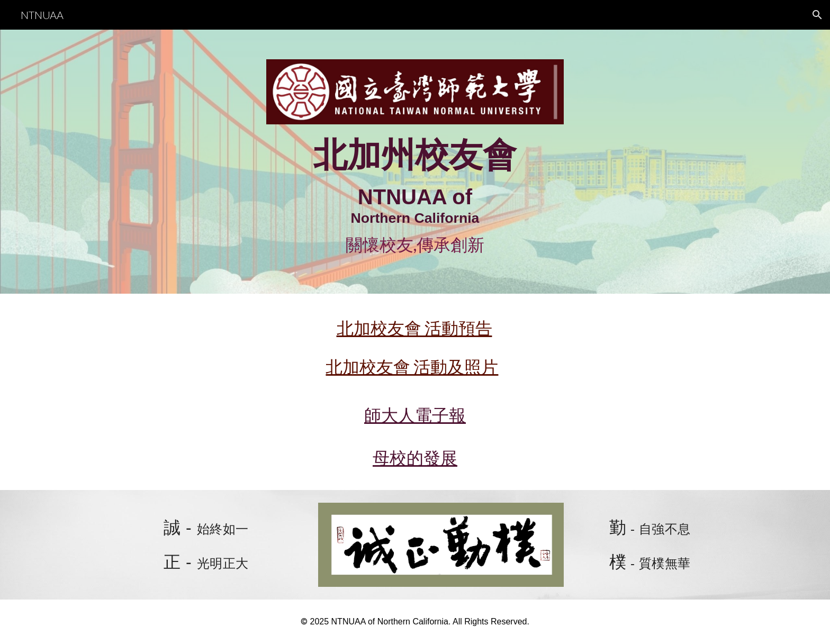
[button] (817, 15)
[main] (154, 73)
